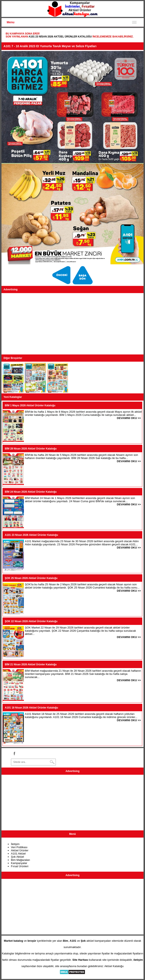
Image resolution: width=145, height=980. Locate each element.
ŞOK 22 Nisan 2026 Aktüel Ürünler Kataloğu (31, 621)
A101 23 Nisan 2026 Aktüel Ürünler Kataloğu (60, 37)
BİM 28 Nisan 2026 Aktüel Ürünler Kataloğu (31, 449)
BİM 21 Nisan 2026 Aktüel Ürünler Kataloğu (31, 664)
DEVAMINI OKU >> (129, 418)
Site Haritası (80, 960)
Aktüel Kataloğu (114, 966)
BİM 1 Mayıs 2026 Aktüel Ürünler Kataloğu (30, 405)
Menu (11, 22)
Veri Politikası (19, 847)
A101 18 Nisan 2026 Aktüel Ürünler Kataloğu (31, 708)
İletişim (15, 844)
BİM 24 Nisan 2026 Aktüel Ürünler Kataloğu (31, 492)
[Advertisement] (72, 324)
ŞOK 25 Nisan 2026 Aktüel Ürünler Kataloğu (31, 578)
